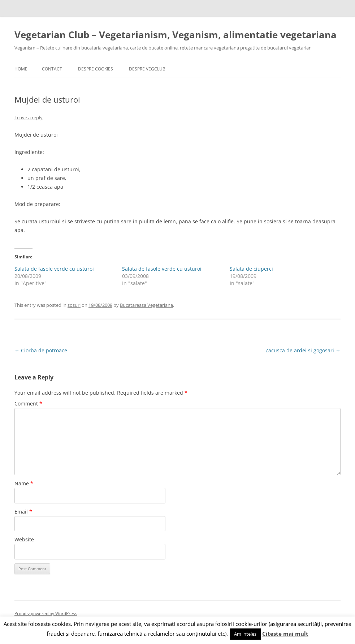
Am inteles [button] (245, 634)
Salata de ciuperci (251, 269)
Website (24, 539)
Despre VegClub (147, 69)
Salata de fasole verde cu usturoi (54, 269)
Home (21, 69)
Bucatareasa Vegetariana (146, 305)
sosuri (74, 305)
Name (24, 483)
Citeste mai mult (285, 634)
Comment (28, 403)
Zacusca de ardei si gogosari (303, 350)
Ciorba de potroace (41, 350)
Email (23, 512)
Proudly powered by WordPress (46, 613)
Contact (52, 69)
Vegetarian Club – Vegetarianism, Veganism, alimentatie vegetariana (176, 35)
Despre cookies (96, 69)
